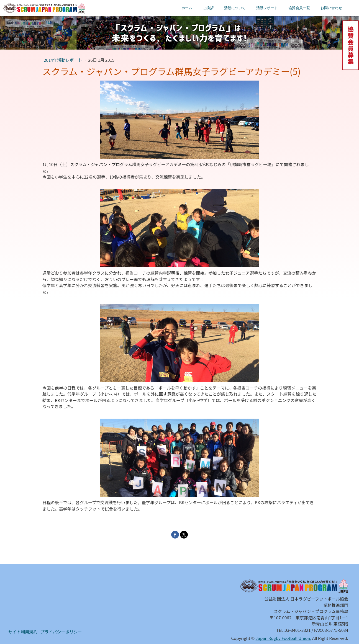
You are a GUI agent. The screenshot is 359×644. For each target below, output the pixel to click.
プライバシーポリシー (61, 632)
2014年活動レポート (63, 60)
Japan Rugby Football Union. (284, 638)
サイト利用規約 (23, 632)
